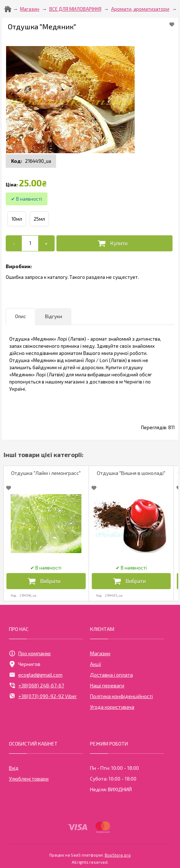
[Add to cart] (30, 243)
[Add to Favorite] (172, 24)
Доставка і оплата (111, 675)
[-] (14, 243)
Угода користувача (112, 707)
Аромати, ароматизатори (140, 9)
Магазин (30, 9)
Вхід (14, 768)
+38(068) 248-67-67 (36, 686)
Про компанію (30, 653)
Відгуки (54, 316)
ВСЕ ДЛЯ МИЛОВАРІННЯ (75, 9)
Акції (96, 664)
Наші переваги (107, 685)
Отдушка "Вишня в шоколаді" (131, 473)
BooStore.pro (118, 854)
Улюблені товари (29, 779)
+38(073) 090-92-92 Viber (43, 696)
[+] (46, 243)
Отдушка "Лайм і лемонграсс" (46, 473)
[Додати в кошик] (114, 243)
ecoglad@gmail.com (36, 675)
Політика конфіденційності (121, 696)
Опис (21, 316)
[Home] (8, 9)
